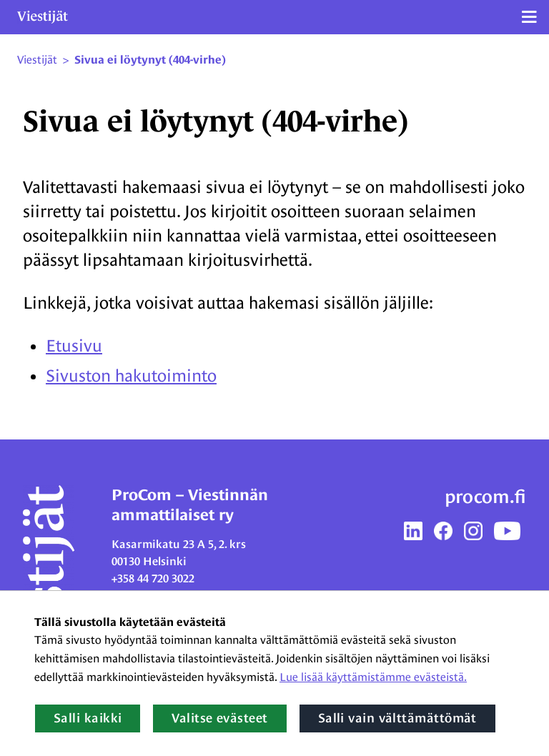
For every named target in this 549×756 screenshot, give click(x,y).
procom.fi (485, 497)
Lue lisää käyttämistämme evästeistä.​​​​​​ (373, 677)
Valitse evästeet (219, 718)
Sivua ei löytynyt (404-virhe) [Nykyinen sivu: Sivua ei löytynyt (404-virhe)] (150, 60)
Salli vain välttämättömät (397, 718)
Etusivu (74, 345)
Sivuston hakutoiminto (131, 375)
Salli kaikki (88, 718)
